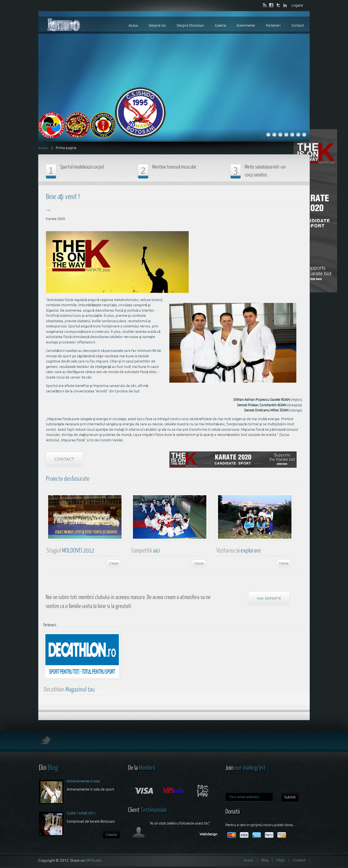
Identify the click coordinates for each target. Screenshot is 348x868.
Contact (64, 459)
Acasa (43, 148)
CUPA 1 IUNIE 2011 (81, 813)
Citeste (114, 563)
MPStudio (94, 860)
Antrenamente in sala (83, 781)
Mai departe (269, 598)
